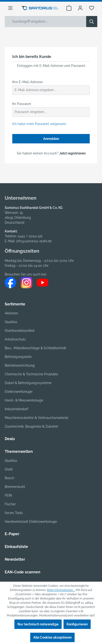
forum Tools (14, 513)
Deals (10, 439)
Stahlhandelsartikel (20, 331)
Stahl (9, 469)
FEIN (8, 495)
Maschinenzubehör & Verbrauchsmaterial (36, 418)
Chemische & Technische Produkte (31, 374)
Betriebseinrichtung (20, 365)
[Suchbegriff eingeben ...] (46, 22)
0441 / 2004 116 (30, 236)
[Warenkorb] (69, 8)
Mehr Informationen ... (61, 590)
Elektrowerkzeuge (19, 392)
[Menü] (10, 8)
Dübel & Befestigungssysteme (28, 383)
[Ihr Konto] (80, 8)
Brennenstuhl (15, 487)
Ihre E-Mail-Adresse (28, 82)
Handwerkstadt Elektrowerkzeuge (31, 522)
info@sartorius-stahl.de (34, 241)
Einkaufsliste (16, 547)
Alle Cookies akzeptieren (52, 637)
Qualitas (11, 322)
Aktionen (11, 313)
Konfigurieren (77, 624)
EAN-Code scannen (23, 572)
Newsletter (15, 559)
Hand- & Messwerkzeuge (24, 400)
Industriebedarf (17, 409)
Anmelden (51, 139)
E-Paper (12, 534)
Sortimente (15, 304)
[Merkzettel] (92, 8)
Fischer (10, 504)
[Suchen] (92, 22)
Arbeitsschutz (15, 339)
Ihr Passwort (22, 104)
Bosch (9, 478)
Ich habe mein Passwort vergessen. (39, 124)
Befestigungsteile (18, 357)
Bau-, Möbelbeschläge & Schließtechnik (35, 348)
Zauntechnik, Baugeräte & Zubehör (32, 426)
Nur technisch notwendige (38, 624)
